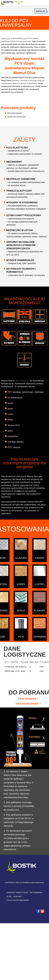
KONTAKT (18, 896)
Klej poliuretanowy (15, 113)
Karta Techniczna (27, 699)
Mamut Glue (6, 38)
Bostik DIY (41, 11)
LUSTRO (40, 584)
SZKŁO (21, 610)
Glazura (21, 558)
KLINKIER (40, 610)
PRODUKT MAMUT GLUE (17, 892)
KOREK (21, 584)
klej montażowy (22, 381)
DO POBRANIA (36, 892)
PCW (21, 637)
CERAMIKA (40, 637)
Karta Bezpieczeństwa (27, 703)
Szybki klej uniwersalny (17, 117)
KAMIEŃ (40, 558)
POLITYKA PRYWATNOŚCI (18, 900)
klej (24, 38)
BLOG (9, 896)
